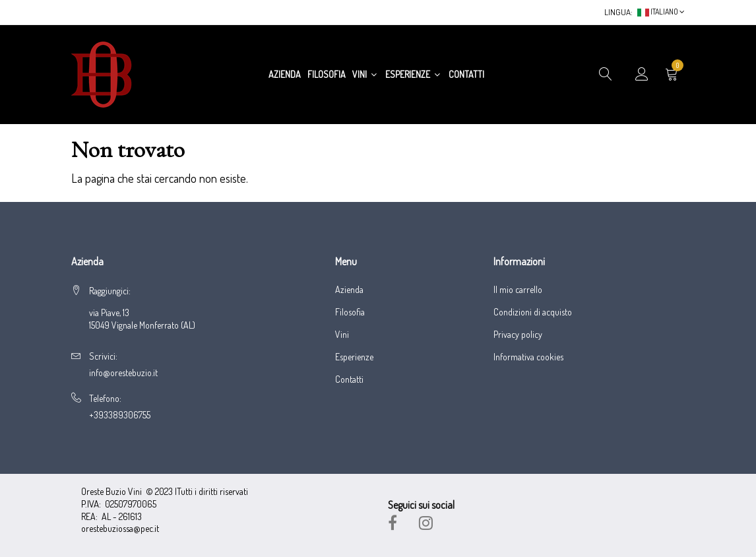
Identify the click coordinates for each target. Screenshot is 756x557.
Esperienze (414, 74)
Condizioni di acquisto (533, 312)
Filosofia (327, 74)
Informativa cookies (528, 357)
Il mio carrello (518, 290)
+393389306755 (120, 415)
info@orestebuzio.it (123, 373)
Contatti (466, 74)
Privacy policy (518, 335)
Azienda (285, 74)
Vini (365, 74)
